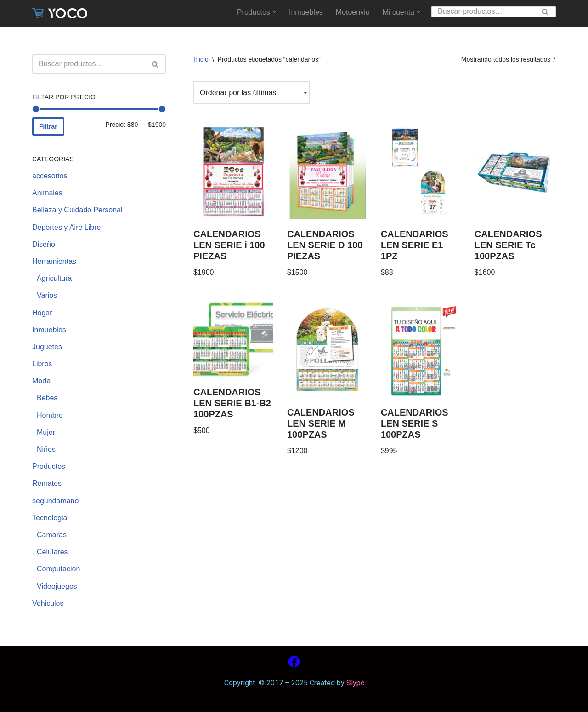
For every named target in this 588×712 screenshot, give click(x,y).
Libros (42, 364)
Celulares (52, 552)
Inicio (201, 59)
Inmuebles (306, 12)
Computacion (58, 569)
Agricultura (54, 278)
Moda (41, 381)
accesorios (50, 176)
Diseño (44, 244)
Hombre (50, 415)
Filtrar (48, 126)
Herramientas (54, 261)
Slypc (354, 683)
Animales (47, 193)
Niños (46, 449)
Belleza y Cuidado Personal (77, 210)
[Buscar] (483, 12)
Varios (47, 295)
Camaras (52, 535)
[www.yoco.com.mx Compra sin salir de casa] (60, 13)
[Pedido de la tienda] (252, 93)
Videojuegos (57, 586)
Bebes (47, 398)
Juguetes (47, 347)
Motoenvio (353, 12)
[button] (274, 12)
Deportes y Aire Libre (66, 227)
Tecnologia (50, 518)
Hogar (42, 313)
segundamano (55, 501)
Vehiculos (48, 603)
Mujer (46, 432)
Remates (47, 483)
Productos (49, 466)
